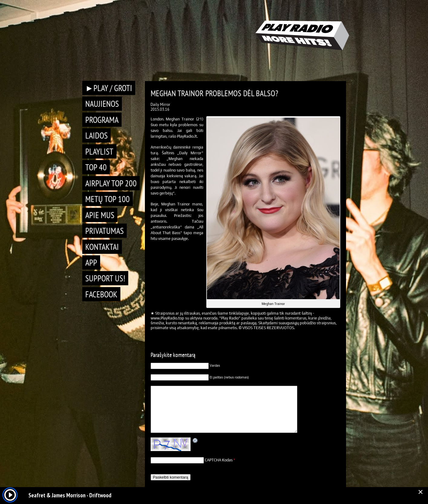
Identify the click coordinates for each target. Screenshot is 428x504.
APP (91, 262)
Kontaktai (102, 247)
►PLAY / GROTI (109, 88)
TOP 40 (96, 167)
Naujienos (102, 104)
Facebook (101, 294)
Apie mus (100, 215)
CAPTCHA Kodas (219, 460)
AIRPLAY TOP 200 (111, 183)
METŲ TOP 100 (108, 199)
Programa (102, 120)
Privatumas (105, 231)
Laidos (96, 135)
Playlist (99, 151)
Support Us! (105, 278)
